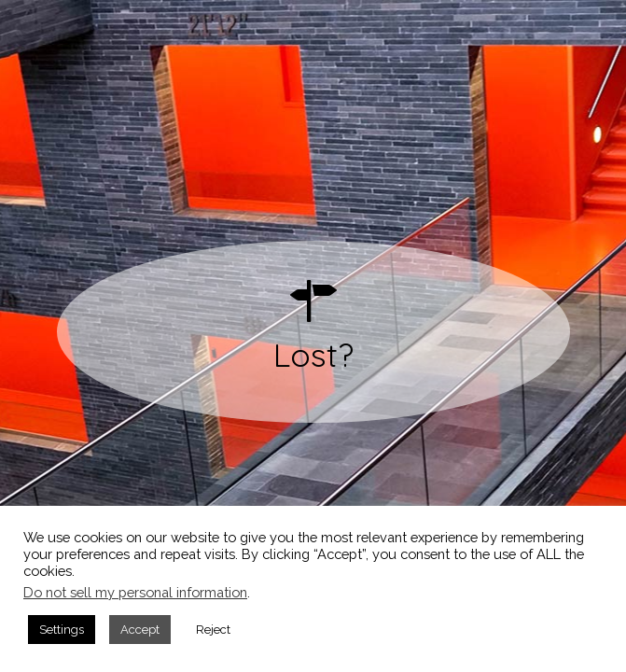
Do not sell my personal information (135, 592)
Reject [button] (213, 630)
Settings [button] (62, 630)
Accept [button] (140, 630)
